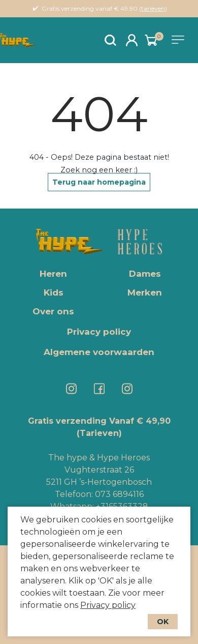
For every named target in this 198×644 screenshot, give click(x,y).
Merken (145, 292)
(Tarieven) (99, 433)
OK (163, 622)
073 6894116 (119, 494)
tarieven (153, 8)
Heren (53, 274)
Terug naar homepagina (99, 182)
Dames (145, 274)
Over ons (53, 311)
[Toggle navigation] (180, 40)
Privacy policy (108, 605)
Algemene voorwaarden (99, 352)
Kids (54, 292)
